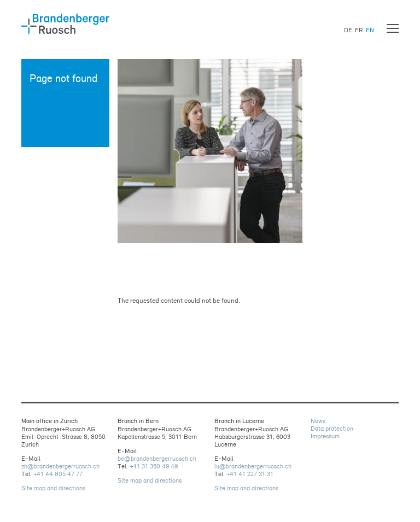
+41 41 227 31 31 (250, 474)
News (318, 421)
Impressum (325, 436)
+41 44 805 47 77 (58, 474)
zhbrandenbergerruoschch (60, 466)
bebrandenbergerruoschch (157, 459)
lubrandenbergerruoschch (253, 466)
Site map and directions (53, 488)
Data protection (332, 429)
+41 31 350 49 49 (154, 466)
